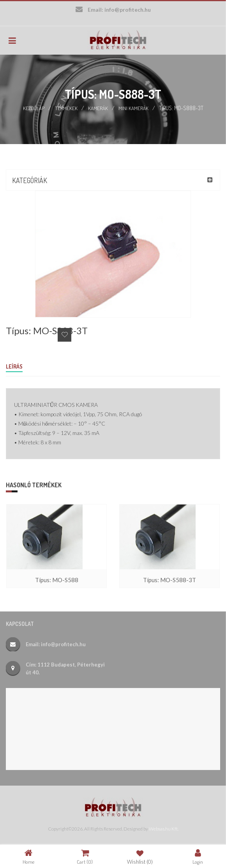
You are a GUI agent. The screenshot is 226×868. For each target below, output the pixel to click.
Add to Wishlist (64, 335)
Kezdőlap (34, 108)
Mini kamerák (134, 108)
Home (28, 856)
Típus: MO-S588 (57, 580)
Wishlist (140, 856)
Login (198, 856)
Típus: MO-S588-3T (169, 580)
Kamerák (98, 108)
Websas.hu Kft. (164, 829)
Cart (85, 856)
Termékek (67, 108)
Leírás (14, 366)
